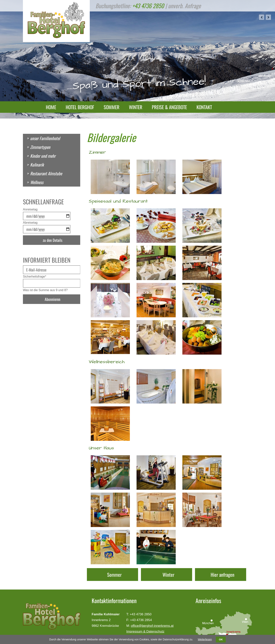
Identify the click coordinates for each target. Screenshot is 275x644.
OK (221, 640)
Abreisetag (30, 223)
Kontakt (204, 107)
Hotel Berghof (80, 107)
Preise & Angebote (169, 107)
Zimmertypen (40, 147)
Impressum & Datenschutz (145, 631)
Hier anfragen (222, 575)
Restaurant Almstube (46, 173)
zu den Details (53, 240)
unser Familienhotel (45, 138)
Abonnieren (53, 299)
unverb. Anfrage (184, 6)
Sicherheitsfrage (35, 277)
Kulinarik (37, 165)
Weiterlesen (205, 639)
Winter (136, 107)
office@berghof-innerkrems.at (152, 626)
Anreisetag (30, 209)
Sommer (112, 107)
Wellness (37, 182)
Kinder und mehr (43, 156)
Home (51, 107)
